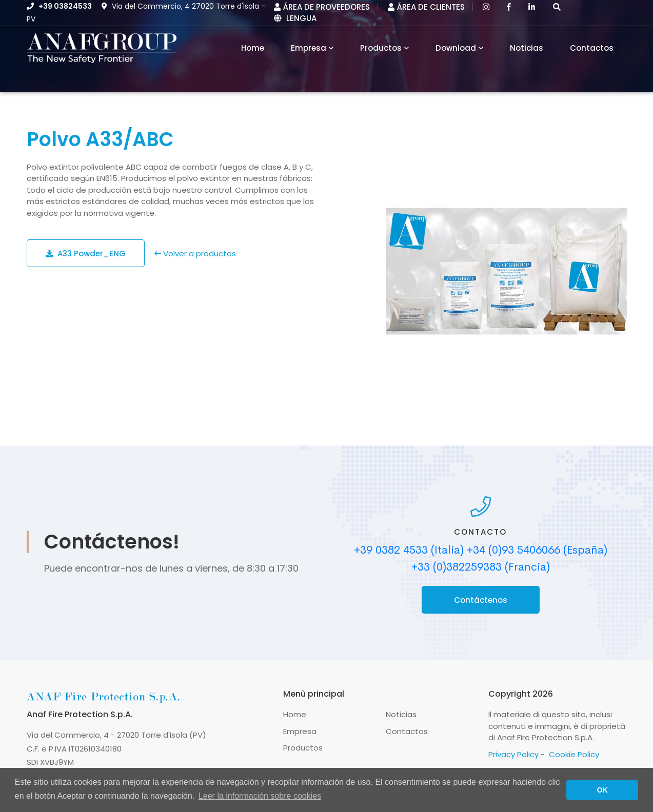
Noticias (527, 48)
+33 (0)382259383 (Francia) (481, 567)
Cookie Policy (574, 754)
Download (456, 48)
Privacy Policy (513, 754)
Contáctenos (481, 600)
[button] (557, 7)
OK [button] (602, 790)
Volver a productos (195, 253)
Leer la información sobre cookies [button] (260, 796)
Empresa (309, 48)
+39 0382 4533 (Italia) (409, 550)
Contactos (592, 48)
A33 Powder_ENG (86, 253)
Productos (381, 48)
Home (295, 714)
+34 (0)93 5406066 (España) (537, 550)
